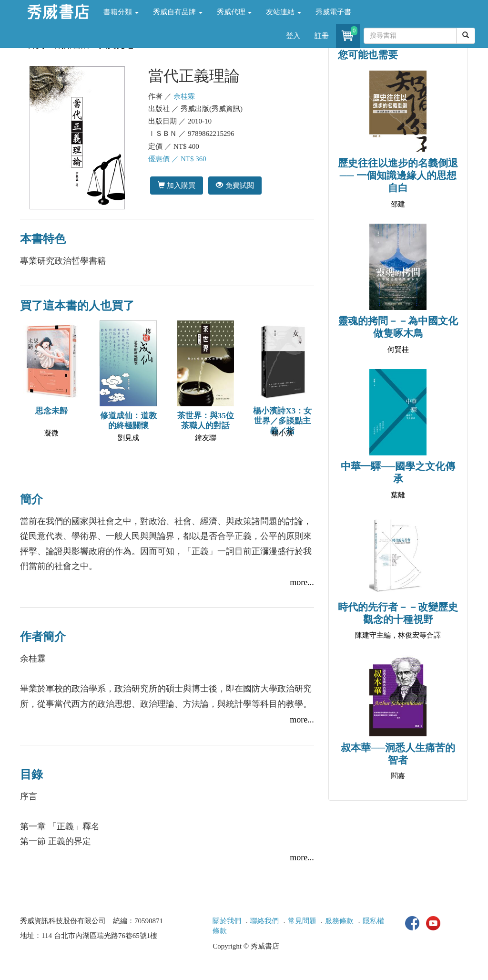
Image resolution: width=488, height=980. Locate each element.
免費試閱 (235, 185)
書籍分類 (121, 12)
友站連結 (284, 12)
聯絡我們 (264, 921)
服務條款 (339, 921)
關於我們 (227, 921)
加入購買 (177, 185)
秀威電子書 (333, 12)
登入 (293, 36)
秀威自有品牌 (178, 12)
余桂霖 (184, 96)
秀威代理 (234, 12)
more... (302, 582)
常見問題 (302, 921)
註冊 (322, 36)
